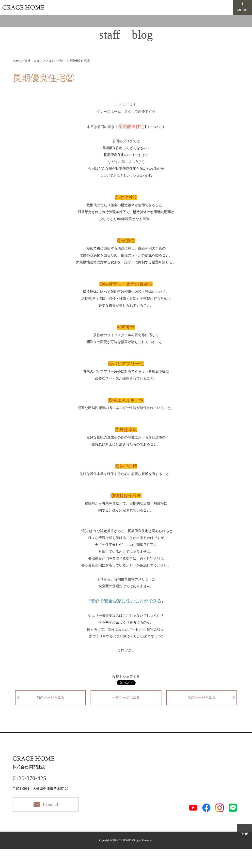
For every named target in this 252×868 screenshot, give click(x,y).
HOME (17, 61)
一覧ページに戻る (126, 698)
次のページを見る (202, 698)
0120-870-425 (29, 778)
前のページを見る (50, 698)
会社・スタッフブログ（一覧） (45, 61)
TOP (245, 834)
